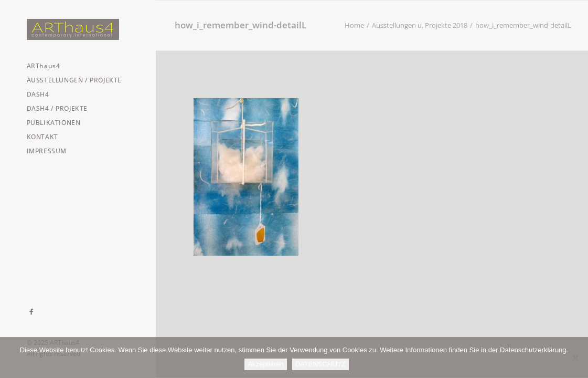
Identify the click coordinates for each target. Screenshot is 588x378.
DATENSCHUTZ (320, 364)
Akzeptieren (266, 364)
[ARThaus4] (77, 29)
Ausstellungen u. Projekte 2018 (420, 25)
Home (354, 25)
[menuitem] (32, 312)
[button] (32, 312)
